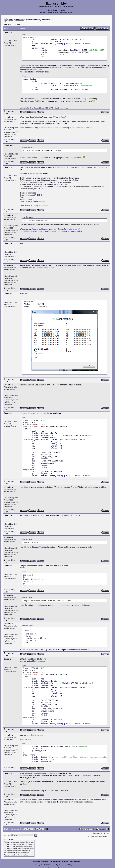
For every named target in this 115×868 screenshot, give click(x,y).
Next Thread (104, 837)
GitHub (69, 865)
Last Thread (94, 837)
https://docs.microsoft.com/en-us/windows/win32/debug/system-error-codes (51, 231)
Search (56, 10)
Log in (70, 12)
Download (45, 862)
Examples (65, 862)
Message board (75, 862)
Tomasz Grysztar (56, 865)
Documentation (55, 862)
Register (62, 10)
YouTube (75, 865)
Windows (20, 20)
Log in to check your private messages (54, 12)
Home (50, 10)
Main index (36, 862)
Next (19, 24)
